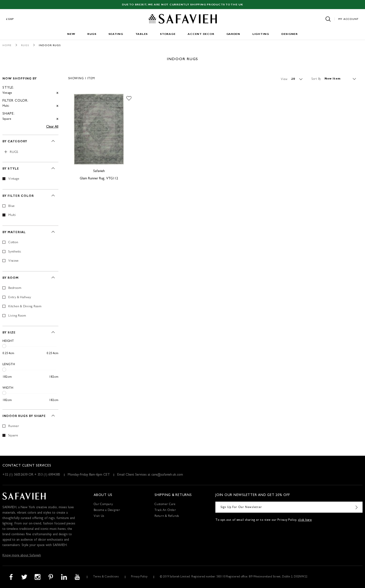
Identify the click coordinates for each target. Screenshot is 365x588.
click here (305, 520)
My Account (349, 19)
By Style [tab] (11, 169)
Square (13, 436)
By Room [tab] (11, 278)
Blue (12, 206)
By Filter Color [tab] (18, 196)
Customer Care (165, 505)
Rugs (92, 34)
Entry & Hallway (20, 298)
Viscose (13, 261)
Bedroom (15, 288)
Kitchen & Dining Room (25, 307)
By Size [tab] (9, 333)
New (71, 34)
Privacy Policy (139, 577)
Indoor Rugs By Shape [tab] (24, 416)
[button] (129, 98)
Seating (116, 34)
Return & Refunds (167, 516)
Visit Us (99, 516)
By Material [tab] (14, 233)
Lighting (261, 34)
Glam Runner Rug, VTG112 (99, 179)
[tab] (30, 97)
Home (7, 46)
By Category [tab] (15, 142)
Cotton (13, 243)
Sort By (316, 79)
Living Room (17, 316)
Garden (233, 34)
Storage (168, 34)
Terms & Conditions (106, 577)
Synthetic (15, 252)
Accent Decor (201, 34)
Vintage (14, 179)
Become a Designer (107, 510)
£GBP (10, 19)
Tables (142, 34)
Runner (14, 426)
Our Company (103, 505)
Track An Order (165, 510)
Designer (290, 34)
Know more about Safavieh (22, 556)
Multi (12, 215)
